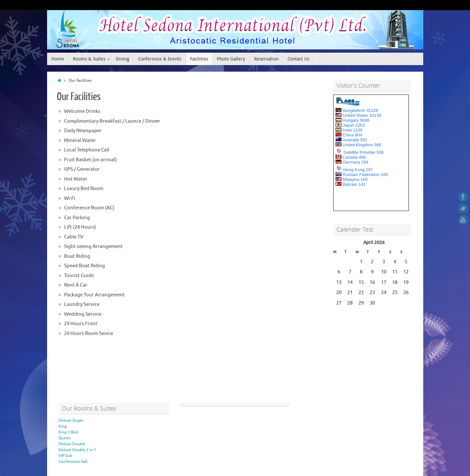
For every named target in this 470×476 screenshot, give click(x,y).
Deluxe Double (72, 444)
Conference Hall (73, 462)
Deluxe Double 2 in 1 (77, 450)
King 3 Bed (68, 432)
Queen (65, 438)
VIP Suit (65, 456)
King (63, 426)
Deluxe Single (71, 420)
